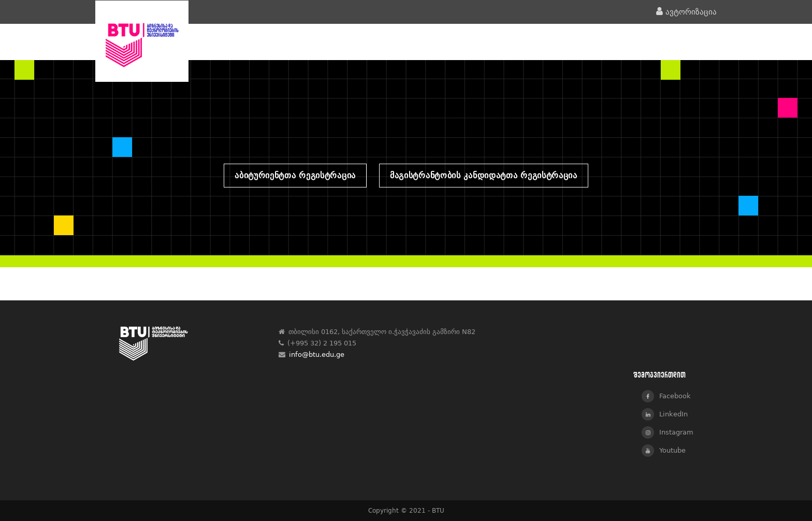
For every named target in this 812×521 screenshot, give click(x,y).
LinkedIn (665, 414)
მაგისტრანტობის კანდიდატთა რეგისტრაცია (484, 175)
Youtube (664, 450)
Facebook (666, 396)
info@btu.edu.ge (317, 354)
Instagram (668, 432)
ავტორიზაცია (686, 12)
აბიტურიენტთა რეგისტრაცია (295, 175)
